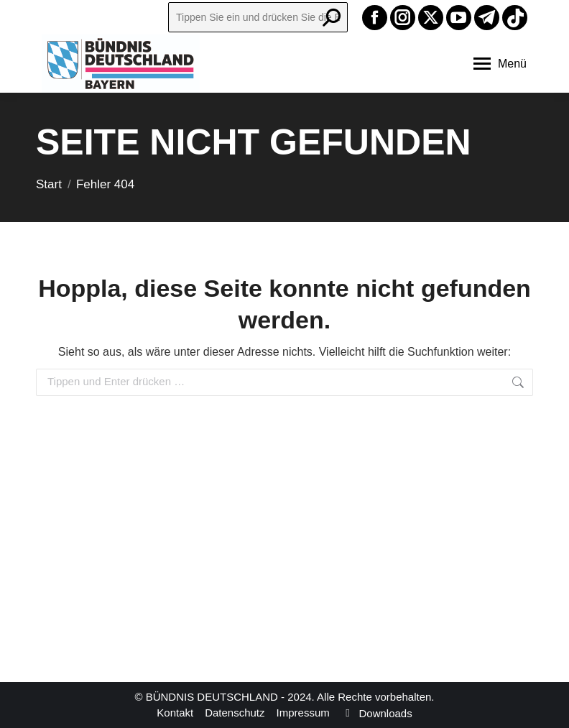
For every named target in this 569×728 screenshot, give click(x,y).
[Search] (258, 17)
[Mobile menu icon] (500, 64)
